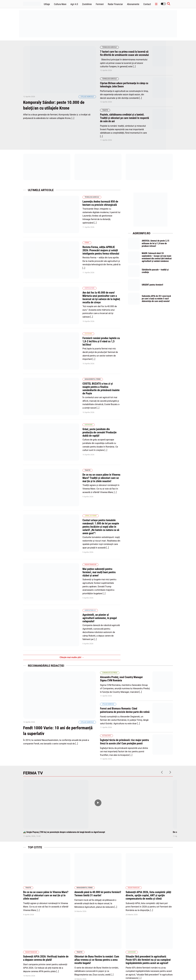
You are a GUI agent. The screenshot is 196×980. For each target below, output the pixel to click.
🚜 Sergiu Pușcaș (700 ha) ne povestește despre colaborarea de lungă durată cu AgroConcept (64, 731)
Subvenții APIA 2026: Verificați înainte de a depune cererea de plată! (46, 857)
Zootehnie (87, 4)
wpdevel (39, 974)
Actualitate (107, 631)
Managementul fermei (71, 335)
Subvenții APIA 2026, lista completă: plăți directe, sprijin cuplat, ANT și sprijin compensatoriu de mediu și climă (148, 794)
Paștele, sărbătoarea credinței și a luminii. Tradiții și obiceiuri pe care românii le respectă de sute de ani (123, 121)
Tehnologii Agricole (109, 47)
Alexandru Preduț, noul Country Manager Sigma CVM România (122, 571)
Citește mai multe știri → (72, 550)
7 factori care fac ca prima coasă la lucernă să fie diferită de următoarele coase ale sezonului (124, 55)
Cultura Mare (60, 4)
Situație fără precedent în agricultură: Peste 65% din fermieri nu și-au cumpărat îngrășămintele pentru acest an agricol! (148, 859)
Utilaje (47, 4)
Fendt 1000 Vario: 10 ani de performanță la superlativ (49, 630)
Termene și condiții (157, 972)
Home (91, 972)
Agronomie (67, 371)
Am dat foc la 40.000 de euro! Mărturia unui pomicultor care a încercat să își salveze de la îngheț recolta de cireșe (91, 276)
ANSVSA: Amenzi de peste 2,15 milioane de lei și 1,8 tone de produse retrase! (156, 247)
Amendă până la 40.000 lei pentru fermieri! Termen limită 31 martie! (98, 792)
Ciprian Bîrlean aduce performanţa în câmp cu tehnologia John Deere (123, 88)
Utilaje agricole (87, 104)
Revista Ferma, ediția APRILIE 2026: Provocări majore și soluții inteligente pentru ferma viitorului (90, 242)
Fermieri (100, 4)
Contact (147, 4)
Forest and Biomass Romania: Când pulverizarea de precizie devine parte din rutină (122, 604)
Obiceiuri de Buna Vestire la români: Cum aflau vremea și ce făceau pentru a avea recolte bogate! (97, 859)
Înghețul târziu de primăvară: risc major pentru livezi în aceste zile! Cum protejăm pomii (123, 639)
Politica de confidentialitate (137, 972)
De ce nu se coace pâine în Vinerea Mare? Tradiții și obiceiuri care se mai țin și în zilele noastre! (89, 412)
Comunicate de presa (110, 565)
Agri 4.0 (74, 4)
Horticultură (68, 268)
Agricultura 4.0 (68, 513)
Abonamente (133, 4)
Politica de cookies (117, 972)
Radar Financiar (115, 4)
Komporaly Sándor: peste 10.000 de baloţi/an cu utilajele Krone (57, 112)
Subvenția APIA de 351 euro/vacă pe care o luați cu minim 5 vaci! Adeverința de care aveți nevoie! (157, 304)
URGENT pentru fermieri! (153, 290)
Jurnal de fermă (69, 438)
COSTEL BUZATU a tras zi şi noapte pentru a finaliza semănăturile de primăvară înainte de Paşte (89, 341)
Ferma (65, 236)
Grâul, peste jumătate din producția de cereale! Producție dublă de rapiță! (86, 377)
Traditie (105, 113)
